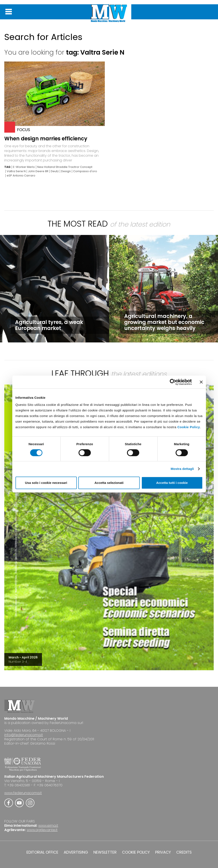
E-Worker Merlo (24, 167)
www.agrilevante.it (42, 830)
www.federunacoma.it (23, 793)
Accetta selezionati (109, 483)
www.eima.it (48, 826)
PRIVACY (163, 852)
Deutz (55, 171)
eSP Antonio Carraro (21, 176)
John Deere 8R (38, 171)
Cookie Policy (189, 427)
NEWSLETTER (105, 852)
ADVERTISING (76, 852)
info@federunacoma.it (24, 735)
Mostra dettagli (182, 469)
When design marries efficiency (46, 139)
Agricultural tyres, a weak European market (49, 325)
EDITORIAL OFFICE (42, 852)
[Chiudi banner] (201, 382)
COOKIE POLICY (136, 852)
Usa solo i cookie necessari (46, 483)
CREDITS (184, 852)
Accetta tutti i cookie (172, 483)
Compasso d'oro (85, 171)
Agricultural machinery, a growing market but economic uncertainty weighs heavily (164, 322)
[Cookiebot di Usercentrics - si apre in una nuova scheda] (173, 382)
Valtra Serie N (16, 171)
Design (66, 171)
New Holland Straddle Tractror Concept (65, 167)
